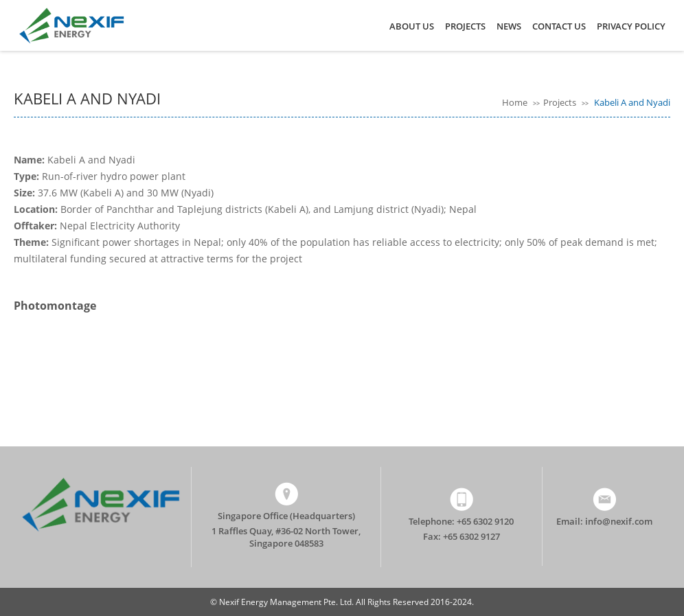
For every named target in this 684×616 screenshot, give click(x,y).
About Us (412, 26)
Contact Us (559, 26)
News (509, 26)
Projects (465, 26)
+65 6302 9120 (485, 521)
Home (516, 102)
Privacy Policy (631, 26)
